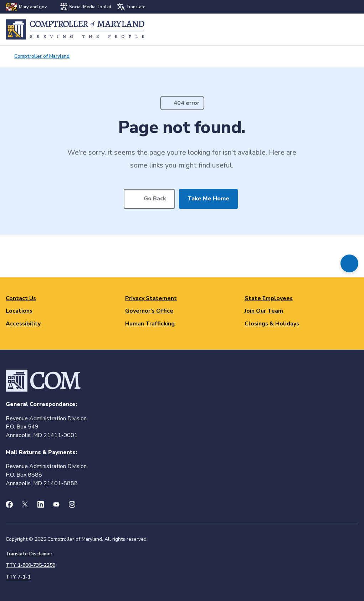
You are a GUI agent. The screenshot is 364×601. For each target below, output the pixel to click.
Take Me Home (208, 199)
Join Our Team (264, 311)
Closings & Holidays (272, 324)
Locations (19, 311)
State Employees (269, 298)
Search (334, 29)
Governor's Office (149, 311)
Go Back (155, 199)
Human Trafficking (150, 324)
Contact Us (21, 298)
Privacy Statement (151, 298)
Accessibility (23, 324)
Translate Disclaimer (29, 554)
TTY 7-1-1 (18, 577)
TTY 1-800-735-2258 (30, 565)
